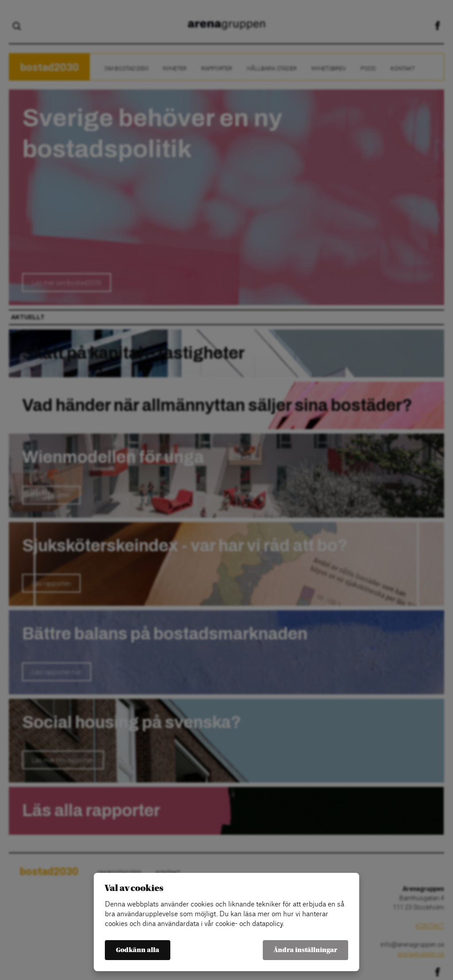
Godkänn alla (138, 950)
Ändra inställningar (305, 950)
